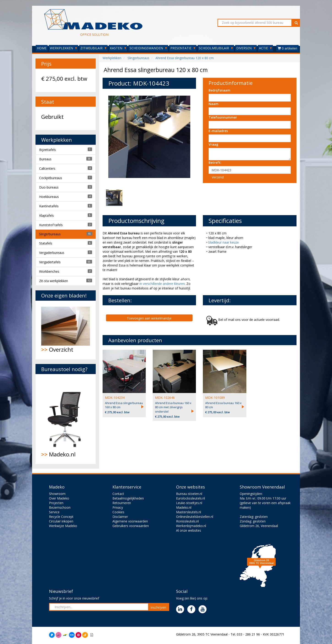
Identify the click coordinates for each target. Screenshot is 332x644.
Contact (118, 494)
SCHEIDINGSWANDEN (148, 48)
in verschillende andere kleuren (162, 284)
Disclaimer (120, 517)
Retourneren (122, 503)
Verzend (218, 177)
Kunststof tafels (51, 225)
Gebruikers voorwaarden (131, 526)
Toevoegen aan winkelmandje (149, 318)
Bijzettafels (48, 150)
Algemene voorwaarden (130, 521)
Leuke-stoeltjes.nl (189, 503)
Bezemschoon (60, 507)
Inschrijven (158, 607)
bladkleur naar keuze (224, 242)
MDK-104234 (115, 398)
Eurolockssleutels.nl (190, 498)
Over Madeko (59, 498)
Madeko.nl (66, 419)
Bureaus (45, 159)
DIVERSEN (246, 48)
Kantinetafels (49, 206)
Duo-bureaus (49, 187)
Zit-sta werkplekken (54, 281)
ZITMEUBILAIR (93, 48)
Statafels (46, 243)
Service (54, 512)
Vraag (213, 144)
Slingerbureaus (50, 234)
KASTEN (118, 48)
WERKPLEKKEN (63, 48)
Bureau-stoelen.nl (189, 494)
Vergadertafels (50, 262)
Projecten (56, 503)
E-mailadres (218, 131)
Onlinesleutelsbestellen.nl (195, 517)
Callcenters (47, 168)
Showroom (57, 494)
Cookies (118, 512)
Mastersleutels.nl (189, 512)
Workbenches (49, 271)
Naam (214, 104)
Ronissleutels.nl (187, 521)
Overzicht (66, 330)
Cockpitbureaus (51, 178)
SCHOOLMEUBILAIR (216, 48)
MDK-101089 (215, 398)
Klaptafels (46, 215)
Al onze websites (189, 530)
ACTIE (265, 48)
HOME (42, 48)
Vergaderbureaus (52, 253)
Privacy (118, 507)
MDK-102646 (165, 398)
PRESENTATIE (183, 48)
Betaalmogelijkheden (128, 498)
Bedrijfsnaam (219, 90)
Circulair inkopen (61, 521)
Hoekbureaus (49, 197)
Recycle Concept (61, 517)
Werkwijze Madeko (63, 526)
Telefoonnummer (223, 117)
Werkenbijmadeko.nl (191, 526)
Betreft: (215, 162)
